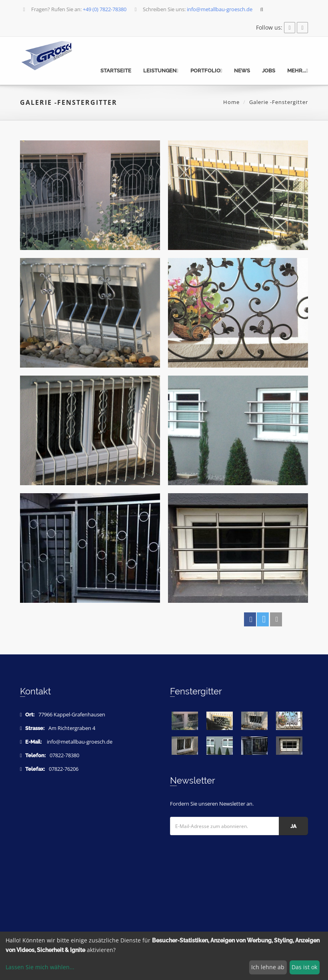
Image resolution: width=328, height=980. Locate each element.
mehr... (298, 71)
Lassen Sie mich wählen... (40, 967)
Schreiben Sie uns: (193, 9)
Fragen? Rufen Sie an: (74, 9)
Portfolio (206, 71)
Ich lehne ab (268, 967)
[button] (250, 619)
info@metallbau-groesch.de (80, 742)
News (242, 71)
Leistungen (161, 71)
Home (231, 102)
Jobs (269, 71)
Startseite (116, 71)
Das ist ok (304, 967)
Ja (293, 826)
